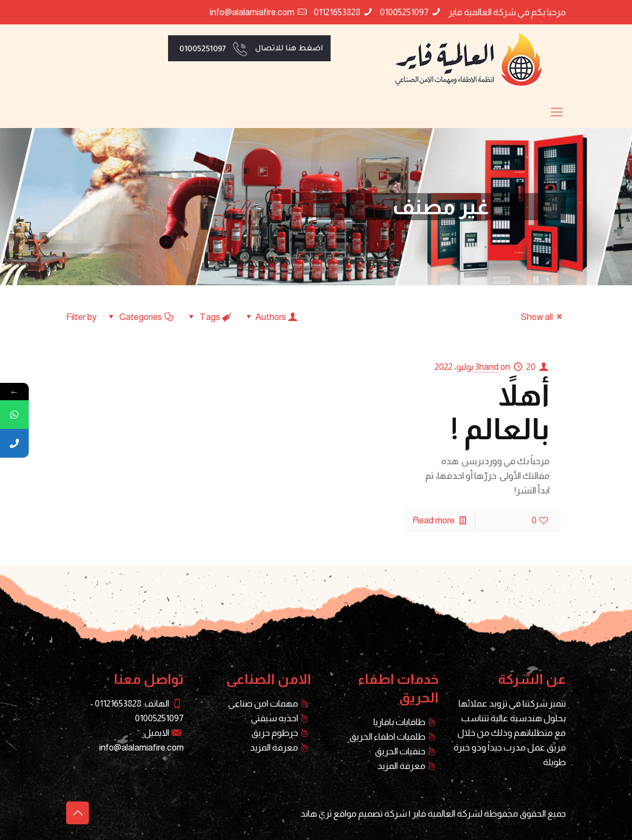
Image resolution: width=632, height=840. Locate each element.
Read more (434, 520)
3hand (487, 367)
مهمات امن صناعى (263, 704)
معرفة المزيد (401, 766)
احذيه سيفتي (275, 718)
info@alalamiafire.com (252, 12)
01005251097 (404, 12)
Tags (209, 317)
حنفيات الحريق (400, 751)
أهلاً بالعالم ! (500, 412)
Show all (543, 317)
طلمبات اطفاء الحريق (388, 737)
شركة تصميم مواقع (370, 814)
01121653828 (337, 12)
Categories (140, 317)
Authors (271, 317)
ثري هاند (316, 814)
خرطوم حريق (275, 733)
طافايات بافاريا (399, 722)
